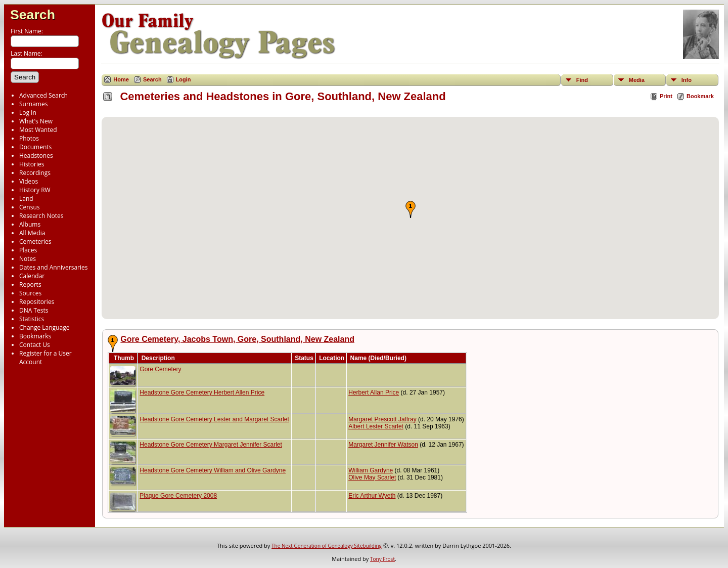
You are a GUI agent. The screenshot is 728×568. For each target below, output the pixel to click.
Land (26, 199)
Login (184, 79)
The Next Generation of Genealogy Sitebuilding (327, 546)
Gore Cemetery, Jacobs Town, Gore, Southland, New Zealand (237, 339)
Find (582, 80)
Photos (29, 138)
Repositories (37, 302)
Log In (28, 113)
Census (29, 207)
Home (121, 79)
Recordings (35, 173)
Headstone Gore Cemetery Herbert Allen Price (202, 392)
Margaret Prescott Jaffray (382, 419)
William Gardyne (371, 470)
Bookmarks (35, 336)
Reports (30, 285)
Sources (30, 293)
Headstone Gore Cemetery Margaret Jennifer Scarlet (211, 445)
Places (28, 250)
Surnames (33, 104)
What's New (36, 121)
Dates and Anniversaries (53, 267)
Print (666, 96)
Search (33, 15)
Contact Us (35, 345)
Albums (30, 224)
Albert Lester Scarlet (376, 426)
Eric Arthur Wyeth (372, 496)
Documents (35, 147)
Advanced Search (43, 95)
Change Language (44, 327)
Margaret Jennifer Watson (383, 445)
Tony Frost (382, 559)
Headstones (36, 156)
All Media (32, 233)
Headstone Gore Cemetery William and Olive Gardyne (213, 470)
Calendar (32, 276)
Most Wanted (38, 130)
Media (637, 80)
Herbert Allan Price (374, 392)
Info (687, 80)
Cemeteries (35, 242)
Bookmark (700, 96)
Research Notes (41, 216)
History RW (35, 190)
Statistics (32, 319)
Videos (29, 181)
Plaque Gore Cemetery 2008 (178, 496)
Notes (28, 259)
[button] (411, 209)
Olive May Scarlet (372, 477)
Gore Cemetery (160, 369)
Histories (32, 164)
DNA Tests (34, 310)
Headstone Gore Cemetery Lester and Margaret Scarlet (214, 419)
